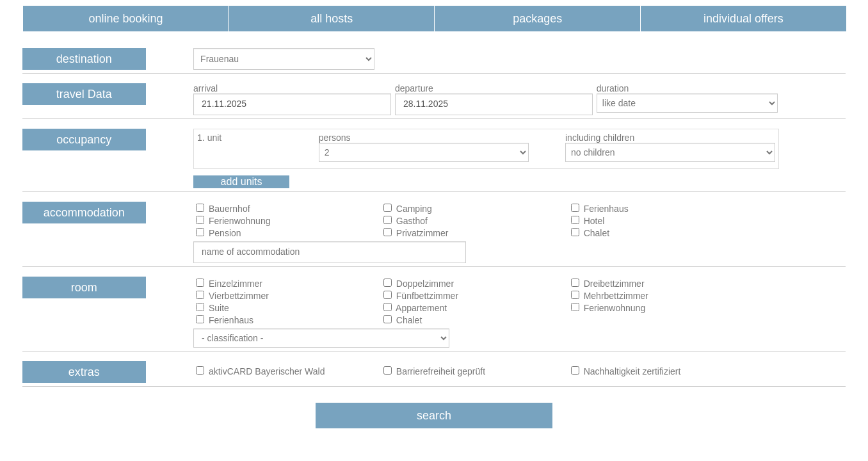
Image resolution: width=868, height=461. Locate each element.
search (434, 416)
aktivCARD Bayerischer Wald (265, 371)
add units (242, 182)
